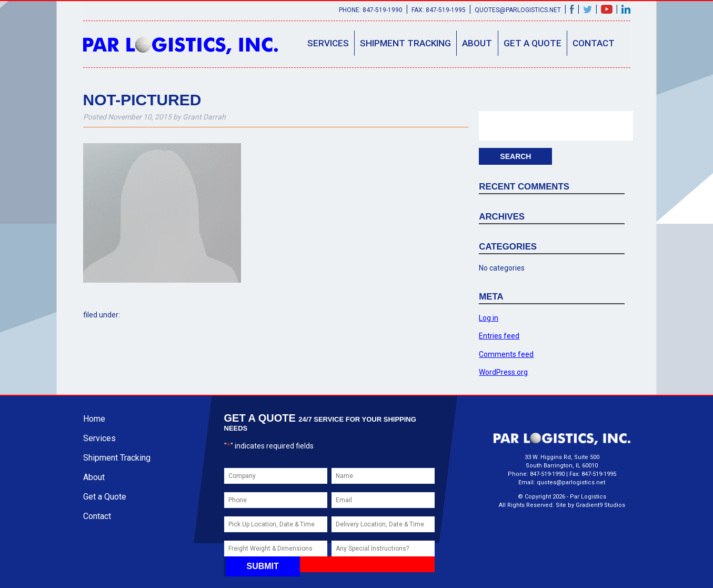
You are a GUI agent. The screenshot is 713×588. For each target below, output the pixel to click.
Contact (594, 43)
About (477, 43)
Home (94, 419)
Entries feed (499, 336)
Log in (489, 318)
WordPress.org (503, 372)
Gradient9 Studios (600, 505)
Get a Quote (533, 43)
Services (328, 43)
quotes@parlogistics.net (518, 10)
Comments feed (506, 354)
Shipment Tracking (405, 43)
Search (515, 156)
